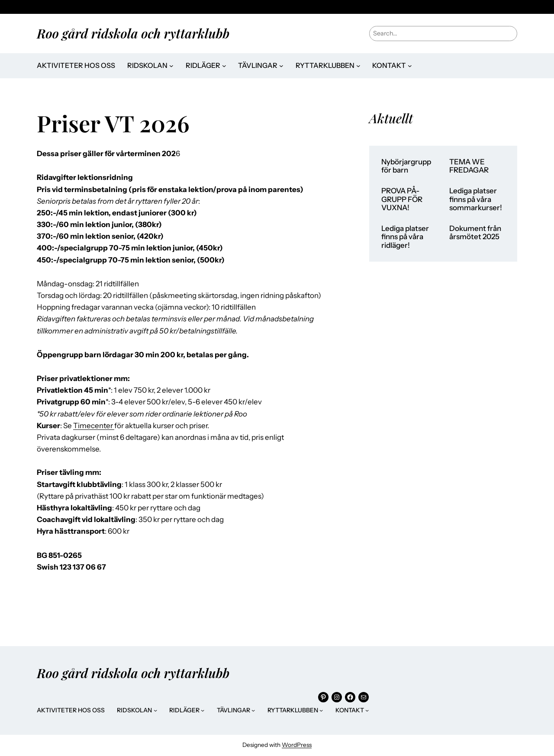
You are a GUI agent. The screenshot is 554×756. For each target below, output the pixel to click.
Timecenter (94, 426)
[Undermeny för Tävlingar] (281, 66)
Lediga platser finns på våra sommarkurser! (476, 199)
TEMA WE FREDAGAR (469, 166)
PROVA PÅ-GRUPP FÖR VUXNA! (402, 199)
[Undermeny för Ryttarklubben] (358, 66)
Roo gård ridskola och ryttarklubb (133, 33)
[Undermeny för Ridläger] (224, 66)
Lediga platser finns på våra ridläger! (405, 237)
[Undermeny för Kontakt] (410, 66)
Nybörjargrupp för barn (406, 166)
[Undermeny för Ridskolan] (171, 66)
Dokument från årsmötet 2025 (475, 233)
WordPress (297, 745)
